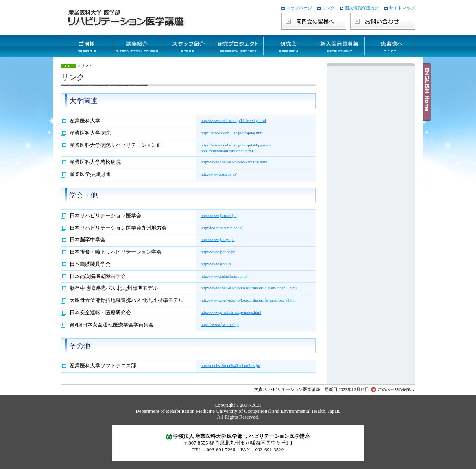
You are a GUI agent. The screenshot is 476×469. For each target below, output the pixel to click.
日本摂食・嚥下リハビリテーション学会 (116, 252)
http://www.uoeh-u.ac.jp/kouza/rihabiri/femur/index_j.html (248, 300)
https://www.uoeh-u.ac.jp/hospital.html (232, 133)
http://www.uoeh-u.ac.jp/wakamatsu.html (234, 162)
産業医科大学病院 (90, 133)
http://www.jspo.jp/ (216, 264)
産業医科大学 (85, 121)
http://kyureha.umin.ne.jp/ (222, 228)
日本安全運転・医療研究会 (100, 313)
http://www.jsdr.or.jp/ (218, 252)
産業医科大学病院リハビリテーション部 (116, 145)
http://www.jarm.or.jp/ (219, 216)
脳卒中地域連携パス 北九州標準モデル (114, 288)
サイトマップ (402, 8)
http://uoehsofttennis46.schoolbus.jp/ (230, 366)
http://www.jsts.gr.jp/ (218, 240)
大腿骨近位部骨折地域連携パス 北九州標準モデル (126, 300)
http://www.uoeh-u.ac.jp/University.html (233, 121)
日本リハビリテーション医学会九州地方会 (118, 228)
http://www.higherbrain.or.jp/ (224, 276)
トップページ (299, 8)
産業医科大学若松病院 (95, 162)
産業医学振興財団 (90, 174)
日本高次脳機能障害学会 (98, 276)
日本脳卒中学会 (88, 240)
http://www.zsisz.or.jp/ (219, 174)
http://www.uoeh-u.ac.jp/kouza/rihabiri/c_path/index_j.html (249, 288)
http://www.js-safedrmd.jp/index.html (231, 312)
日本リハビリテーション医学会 (105, 216)
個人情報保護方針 (362, 8)
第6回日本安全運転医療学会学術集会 (112, 325)
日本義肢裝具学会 (90, 264)
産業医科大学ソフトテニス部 (103, 366)
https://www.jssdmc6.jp (220, 325)
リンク (328, 8)
